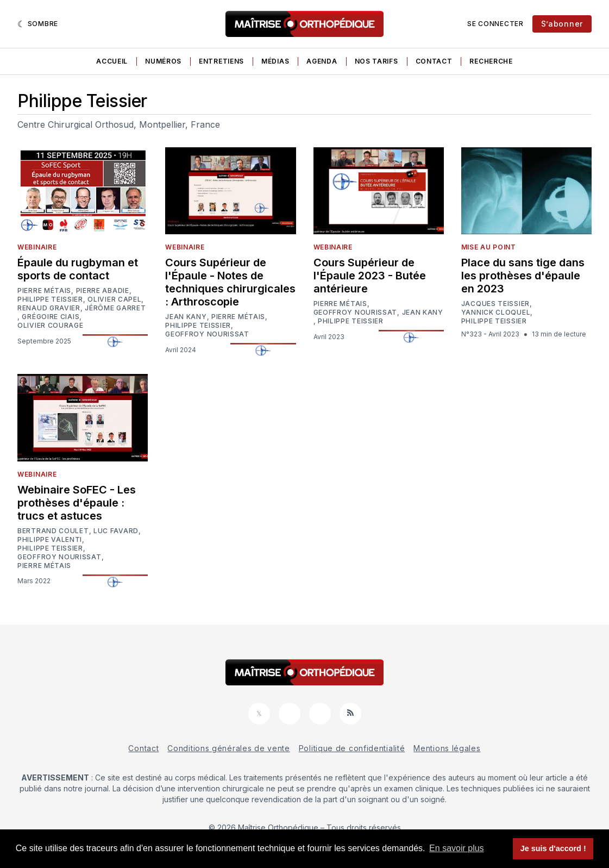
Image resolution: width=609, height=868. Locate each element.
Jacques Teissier (495, 304)
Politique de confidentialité (352, 748)
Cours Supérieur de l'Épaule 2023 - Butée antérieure (370, 276)
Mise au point (489, 247)
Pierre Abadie (103, 291)
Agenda (322, 61)
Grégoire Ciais (51, 317)
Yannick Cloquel (496, 313)
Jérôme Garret (115, 308)
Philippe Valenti (50, 540)
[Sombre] (38, 24)
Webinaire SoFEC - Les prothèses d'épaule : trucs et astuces (77, 503)
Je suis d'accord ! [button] (553, 848)
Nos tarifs (376, 61)
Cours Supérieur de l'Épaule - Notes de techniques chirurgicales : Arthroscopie (230, 282)
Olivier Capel (114, 299)
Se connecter (495, 24)
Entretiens (221, 61)
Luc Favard (116, 531)
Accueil (112, 61)
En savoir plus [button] (457, 848)
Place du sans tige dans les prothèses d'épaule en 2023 (523, 276)
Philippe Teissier (50, 299)
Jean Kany (186, 317)
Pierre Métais (44, 291)
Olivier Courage (51, 326)
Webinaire (37, 247)
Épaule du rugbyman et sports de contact (78, 269)
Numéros (163, 61)
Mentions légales (447, 748)
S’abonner (562, 24)
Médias (275, 61)
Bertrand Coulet (53, 531)
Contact (434, 61)
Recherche (491, 61)
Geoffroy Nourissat (207, 334)
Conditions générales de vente (228, 748)
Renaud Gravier (49, 308)
